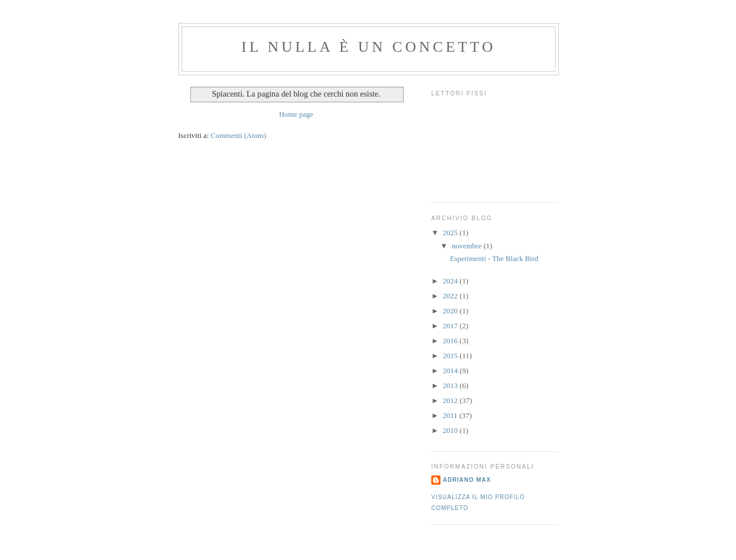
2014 (451, 371)
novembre (468, 246)
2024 (451, 281)
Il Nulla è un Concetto (369, 47)
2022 (451, 296)
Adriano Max (467, 480)
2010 (451, 430)
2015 (451, 356)
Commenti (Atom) (238, 135)
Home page (296, 114)
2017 (451, 326)
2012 (451, 400)
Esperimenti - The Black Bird (494, 258)
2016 (451, 341)
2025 (451, 233)
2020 (451, 311)
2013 (451, 386)
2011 (451, 415)
